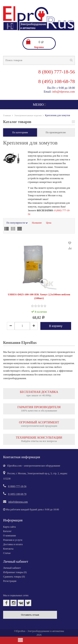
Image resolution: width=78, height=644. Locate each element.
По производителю (56, 132)
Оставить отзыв (30, 615)
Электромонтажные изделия (28, 115)
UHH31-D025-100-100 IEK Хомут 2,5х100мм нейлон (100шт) (39, 296)
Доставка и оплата (13, 544)
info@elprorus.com (64, 92)
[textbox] (39, 60)
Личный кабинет (12, 568)
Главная (7, 115)
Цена (49, 223)
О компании (9, 536)
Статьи (7, 553)
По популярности (17, 223)
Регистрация (10, 581)
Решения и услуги (13, 540)
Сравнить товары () (14, 577)
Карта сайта (9, 527)
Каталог (7, 531)
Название (37, 223)
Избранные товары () (15, 572)
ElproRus (20, 631)
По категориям (20, 132)
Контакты (8, 549)
